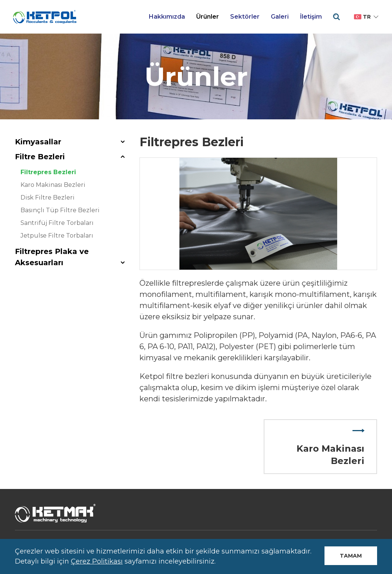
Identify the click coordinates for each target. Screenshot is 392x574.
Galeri (280, 17)
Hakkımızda (167, 17)
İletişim (311, 17)
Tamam (351, 556)
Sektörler (245, 17)
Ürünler (208, 17)
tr (367, 17)
